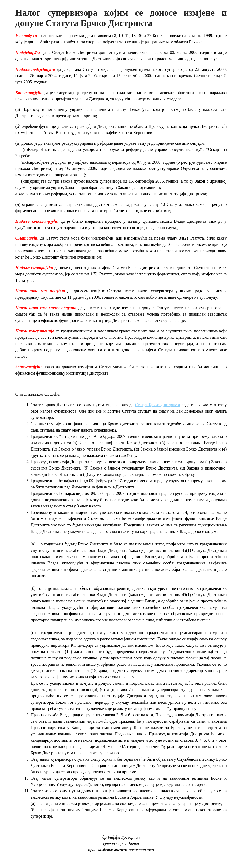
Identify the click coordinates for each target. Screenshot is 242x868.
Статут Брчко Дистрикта (157, 405)
